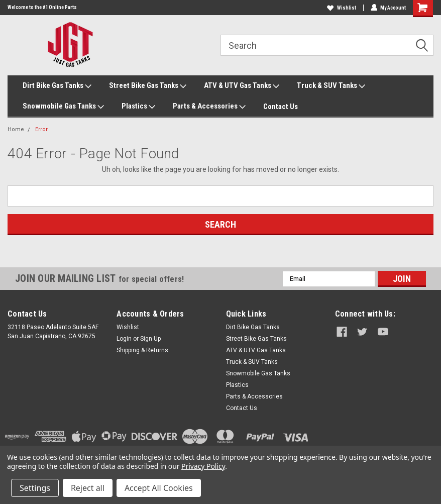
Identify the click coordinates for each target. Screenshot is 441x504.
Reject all (88, 488)
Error (41, 129)
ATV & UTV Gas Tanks (242, 86)
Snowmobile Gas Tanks (63, 107)
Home (16, 129)
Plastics (138, 107)
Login (124, 339)
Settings (35, 488)
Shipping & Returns (142, 350)
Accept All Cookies (159, 488)
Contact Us (281, 107)
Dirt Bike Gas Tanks (57, 86)
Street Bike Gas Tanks (148, 86)
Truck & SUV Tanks (331, 86)
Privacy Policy (203, 466)
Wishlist (341, 8)
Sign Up (150, 339)
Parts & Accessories (209, 107)
